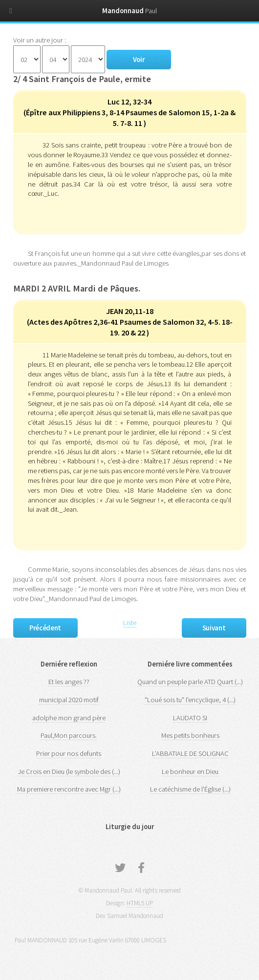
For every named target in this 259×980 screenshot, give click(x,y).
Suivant (214, 628)
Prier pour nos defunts (69, 753)
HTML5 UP (140, 903)
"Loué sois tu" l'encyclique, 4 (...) (190, 700)
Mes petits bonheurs (190, 735)
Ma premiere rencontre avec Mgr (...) (69, 789)
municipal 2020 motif (69, 700)
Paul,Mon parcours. (69, 735)
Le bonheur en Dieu (190, 771)
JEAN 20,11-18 (130, 311)
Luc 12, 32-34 (129, 102)
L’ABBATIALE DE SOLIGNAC (190, 753)
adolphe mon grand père (69, 718)
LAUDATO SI (190, 718)
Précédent (45, 628)
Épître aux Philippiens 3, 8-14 (76, 112)
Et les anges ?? (69, 682)
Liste (130, 623)
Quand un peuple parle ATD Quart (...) (190, 682)
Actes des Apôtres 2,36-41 (75, 322)
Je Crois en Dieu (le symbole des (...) (69, 771)
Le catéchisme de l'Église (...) (190, 789)
